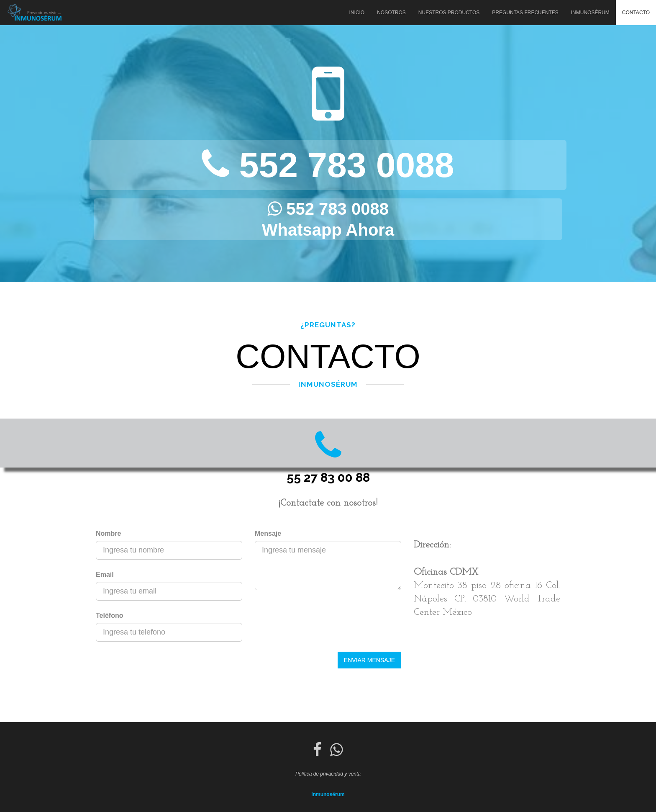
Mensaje (268, 533)
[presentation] (159, 668)
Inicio (357, 13)
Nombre (108, 533)
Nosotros (391, 13)
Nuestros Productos (449, 13)
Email (105, 574)
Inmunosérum (590, 13)
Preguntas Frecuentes (525, 13)
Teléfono (109, 615)
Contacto (636, 13)
